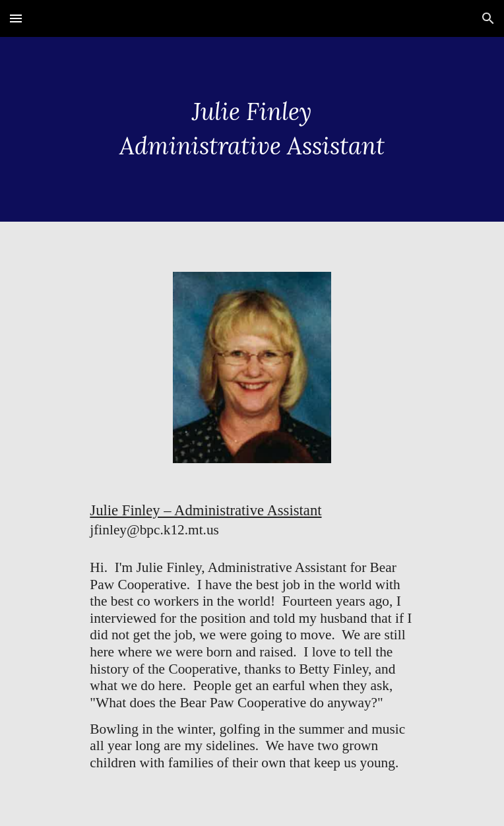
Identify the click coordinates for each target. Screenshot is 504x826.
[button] (16, 18)
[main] (252, 129)
